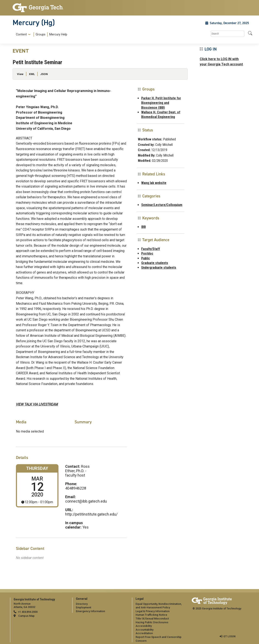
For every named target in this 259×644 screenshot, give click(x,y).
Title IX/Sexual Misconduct (152, 619)
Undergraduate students (159, 268)
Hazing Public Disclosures (152, 622)
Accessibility (144, 626)
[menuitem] (41, 34)
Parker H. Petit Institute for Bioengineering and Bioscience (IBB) (161, 103)
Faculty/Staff (151, 249)
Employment (84, 607)
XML (32, 74)
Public (146, 258)
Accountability (144, 630)
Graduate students (155, 263)
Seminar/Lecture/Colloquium (162, 205)
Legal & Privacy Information (153, 611)
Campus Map (26, 616)
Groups (41, 34)
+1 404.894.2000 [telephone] (28, 612)
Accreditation (144, 633)
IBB (144, 227)
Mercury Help (58, 34)
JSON (44, 74)
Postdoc (147, 253)
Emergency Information (90, 611)
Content (21, 35)
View (20, 74)
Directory (82, 604)
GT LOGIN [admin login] (229, 636)
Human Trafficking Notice (151, 615)
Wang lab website (154, 183)
